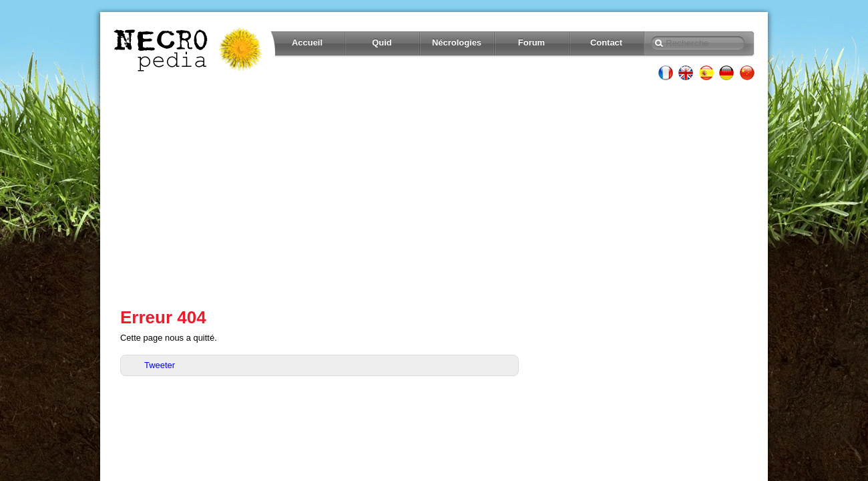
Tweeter (160, 365)
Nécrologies (457, 42)
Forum (531, 42)
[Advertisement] (434, 194)
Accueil (307, 42)
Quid (382, 42)
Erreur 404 (163, 317)
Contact (606, 42)
